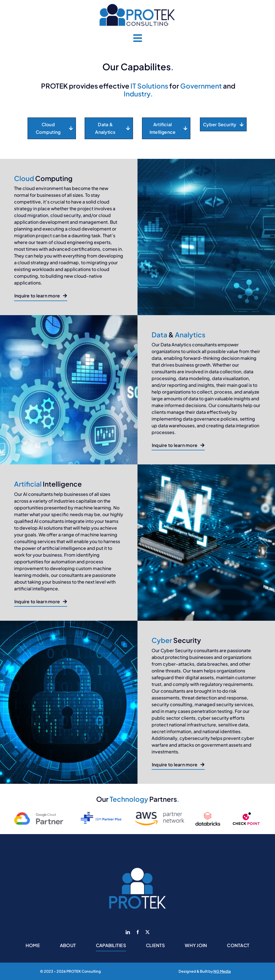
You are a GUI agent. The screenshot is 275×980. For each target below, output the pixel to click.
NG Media (222, 971)
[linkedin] (128, 932)
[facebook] (138, 932)
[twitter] (147, 932)
